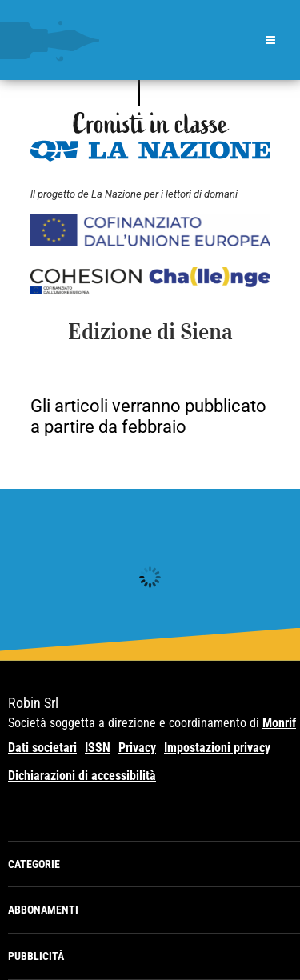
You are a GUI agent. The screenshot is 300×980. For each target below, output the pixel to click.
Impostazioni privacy (217, 748)
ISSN (98, 748)
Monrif (279, 723)
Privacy (137, 748)
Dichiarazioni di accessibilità (82, 776)
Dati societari (42, 748)
